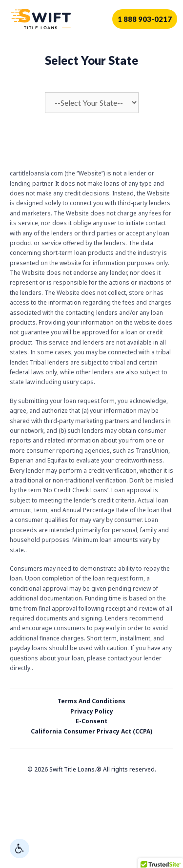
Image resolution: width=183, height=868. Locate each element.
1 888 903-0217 (145, 19)
